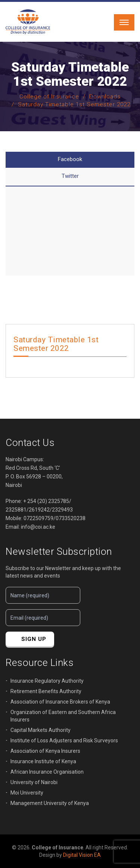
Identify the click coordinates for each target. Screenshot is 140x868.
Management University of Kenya (50, 803)
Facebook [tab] (70, 159)
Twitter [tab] (70, 176)
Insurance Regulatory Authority (47, 681)
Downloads (105, 97)
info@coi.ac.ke (38, 527)
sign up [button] (34, 639)
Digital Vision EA (82, 855)
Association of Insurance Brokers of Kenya (60, 702)
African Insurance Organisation (47, 772)
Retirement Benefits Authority (46, 691)
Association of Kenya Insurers (45, 751)
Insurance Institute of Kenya (43, 761)
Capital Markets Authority (41, 730)
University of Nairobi (34, 782)
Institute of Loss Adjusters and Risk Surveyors (64, 740)
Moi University (27, 793)
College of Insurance (49, 97)
